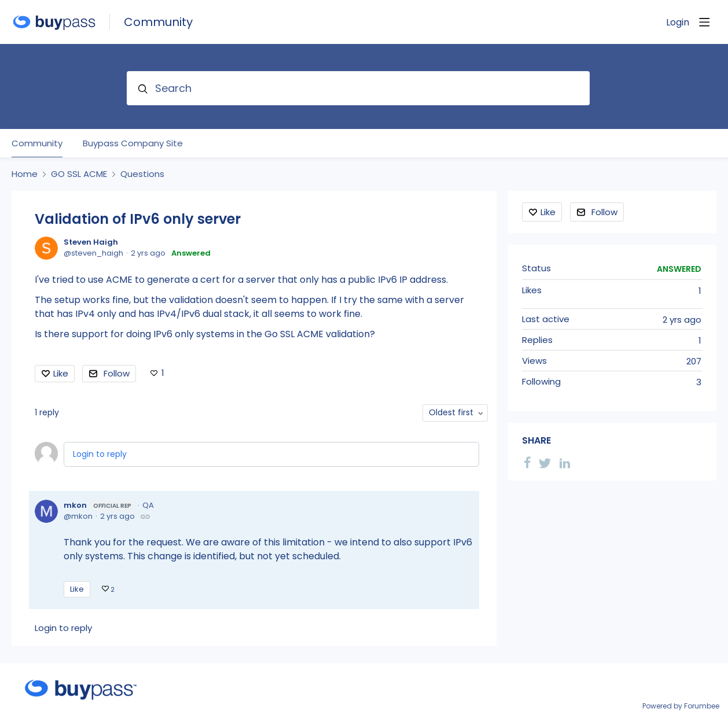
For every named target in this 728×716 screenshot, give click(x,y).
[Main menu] (704, 22)
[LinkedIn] (565, 462)
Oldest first (451, 412)
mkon (99, 505)
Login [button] (678, 23)
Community (158, 22)
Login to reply (100, 454)
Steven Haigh (91, 242)
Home (25, 174)
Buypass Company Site (133, 144)
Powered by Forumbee (681, 706)
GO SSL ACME (79, 174)
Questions (142, 174)
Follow (117, 373)
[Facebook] (527, 462)
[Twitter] (545, 462)
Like (61, 373)
